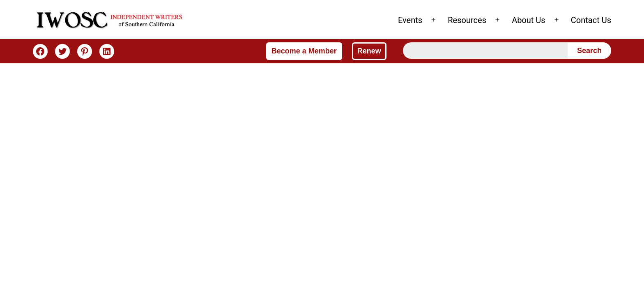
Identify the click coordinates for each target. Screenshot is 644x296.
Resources (467, 20)
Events (410, 20)
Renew (369, 51)
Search (589, 51)
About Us (529, 20)
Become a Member (304, 51)
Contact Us (591, 20)
